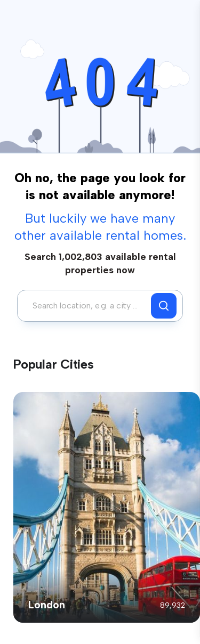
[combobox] (87, 306)
